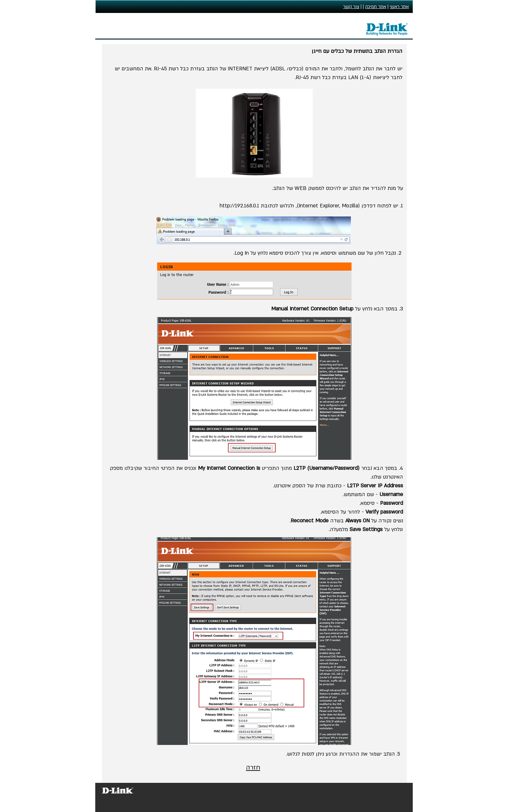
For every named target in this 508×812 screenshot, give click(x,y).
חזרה (253, 768)
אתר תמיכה (376, 7)
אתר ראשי (399, 7)
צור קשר (351, 7)
